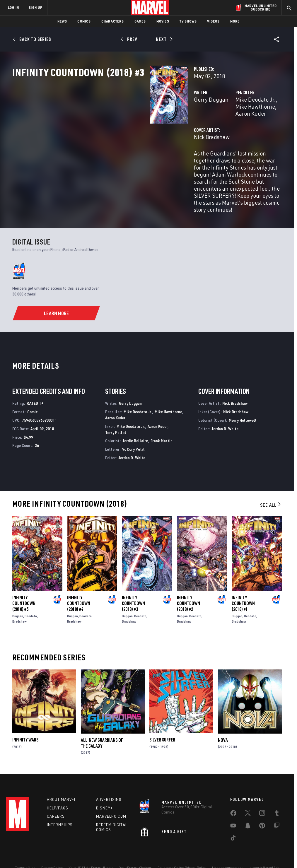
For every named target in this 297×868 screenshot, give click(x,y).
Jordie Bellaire (135, 424)
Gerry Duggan (115, 125)
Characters (113, 21)
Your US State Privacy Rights (91, 851)
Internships (60, 808)
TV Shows (188, 21)
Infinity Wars (25, 724)
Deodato (31, 600)
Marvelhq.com (111, 800)
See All (271, 488)
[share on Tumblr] (277, 798)
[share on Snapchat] (248, 810)
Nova (223, 724)
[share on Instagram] (262, 798)
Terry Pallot (116, 416)
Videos (213, 21)
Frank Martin (162, 424)
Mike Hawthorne (250, 125)
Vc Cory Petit (133, 433)
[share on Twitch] (277, 810)
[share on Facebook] (233, 798)
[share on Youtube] (233, 810)
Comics (84, 21)
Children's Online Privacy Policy (182, 851)
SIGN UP (35, 7)
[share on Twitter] (248, 798)
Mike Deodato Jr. (207, 125)
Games (140, 21)
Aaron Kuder (202, 132)
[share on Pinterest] (262, 810)
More (235, 21)
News (62, 21)
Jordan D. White (132, 441)
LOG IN (13, 7)
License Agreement (227, 851)
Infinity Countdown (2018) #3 (133, 587)
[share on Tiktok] (233, 823)
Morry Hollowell (243, 404)
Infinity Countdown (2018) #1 (243, 587)
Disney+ (104, 792)
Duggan (18, 600)
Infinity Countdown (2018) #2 (188, 587)
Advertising (109, 783)
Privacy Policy (52, 851)
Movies (163, 21)
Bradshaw (19, 605)
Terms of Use (25, 851)
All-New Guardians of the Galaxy (102, 727)
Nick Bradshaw (115, 156)
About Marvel (62, 783)
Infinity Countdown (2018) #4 (79, 587)
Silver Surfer (162, 724)
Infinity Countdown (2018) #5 (24, 587)
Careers (56, 800)
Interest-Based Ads (264, 851)
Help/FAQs (58, 792)
